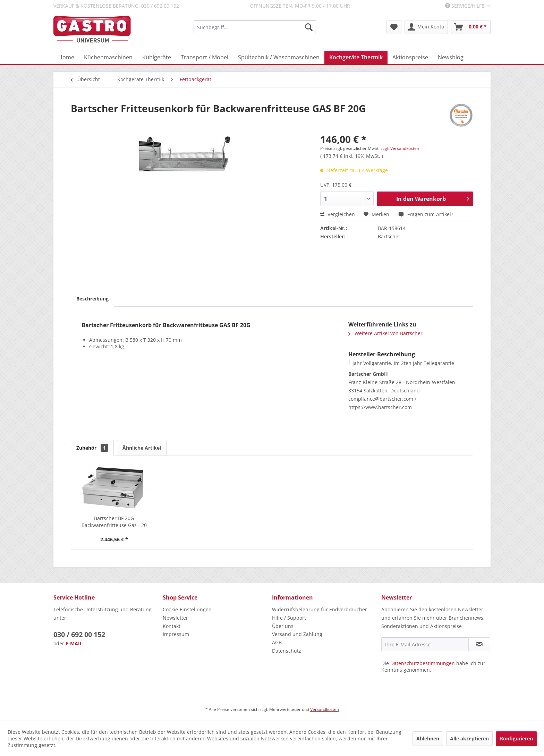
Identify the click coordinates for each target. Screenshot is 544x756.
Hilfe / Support (289, 618)
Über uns (283, 626)
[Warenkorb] (471, 27)
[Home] (66, 57)
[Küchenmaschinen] (108, 57)
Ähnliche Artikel (142, 448)
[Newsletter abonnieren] (479, 644)
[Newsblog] (451, 57)
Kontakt (172, 626)
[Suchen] (309, 27)
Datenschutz (287, 651)
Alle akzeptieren (469, 738)
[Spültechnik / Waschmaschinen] (279, 57)
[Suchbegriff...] (255, 27)
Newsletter (175, 618)
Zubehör (92, 448)
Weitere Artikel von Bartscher (385, 333)
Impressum (176, 634)
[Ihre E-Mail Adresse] (425, 644)
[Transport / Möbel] (205, 57)
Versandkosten (325, 709)
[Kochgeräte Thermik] (356, 57)
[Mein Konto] (426, 27)
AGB (277, 642)
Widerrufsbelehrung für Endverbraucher (320, 609)
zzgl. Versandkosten (400, 148)
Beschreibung (92, 299)
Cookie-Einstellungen (187, 609)
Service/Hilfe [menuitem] (465, 6)
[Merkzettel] (394, 27)
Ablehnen (428, 738)
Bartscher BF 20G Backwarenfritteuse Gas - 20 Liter (114, 522)
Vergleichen (338, 214)
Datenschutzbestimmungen (423, 663)
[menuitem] (255, 27)
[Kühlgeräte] (157, 57)
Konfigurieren (516, 738)
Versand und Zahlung (297, 634)
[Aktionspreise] (410, 57)
